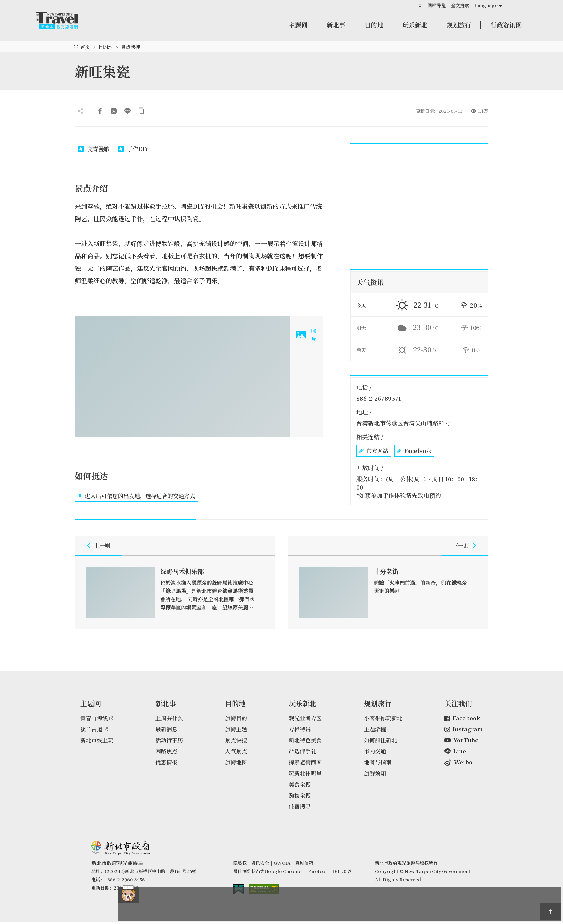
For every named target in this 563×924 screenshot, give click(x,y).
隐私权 (240, 863)
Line (455, 751)
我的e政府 (238, 889)
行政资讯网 (506, 25)
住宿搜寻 (300, 806)
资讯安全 (260, 863)
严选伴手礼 (303, 751)
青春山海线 (97, 718)
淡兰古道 (94, 729)
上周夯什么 (169, 718)
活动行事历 (169, 740)
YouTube (462, 740)
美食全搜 (300, 784)
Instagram (464, 729)
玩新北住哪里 (305, 773)
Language (486, 5)
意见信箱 (304, 863)
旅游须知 (375, 773)
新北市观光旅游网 (63, 21)
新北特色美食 (305, 740)
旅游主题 (236, 729)
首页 (85, 47)
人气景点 (236, 751)
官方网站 (374, 451)
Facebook (414, 451)
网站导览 (437, 5)
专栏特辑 (300, 729)
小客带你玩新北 (383, 718)
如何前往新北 (380, 740)
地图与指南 (378, 762)
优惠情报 (166, 762)
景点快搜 (131, 47)
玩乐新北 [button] (415, 25)
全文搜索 (460, 5)
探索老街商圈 (305, 762)
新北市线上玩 (97, 740)
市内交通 (375, 751)
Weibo (458, 762)
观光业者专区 (305, 718)
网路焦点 (166, 751)
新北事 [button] (336, 25)
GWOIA (282, 863)
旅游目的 (236, 718)
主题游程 (375, 729)
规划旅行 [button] (459, 25)
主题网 (298, 25)
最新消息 (166, 729)
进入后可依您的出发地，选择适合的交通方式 (136, 496)
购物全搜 (300, 795)
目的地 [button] (374, 25)
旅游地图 (236, 762)
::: (421, 5)
